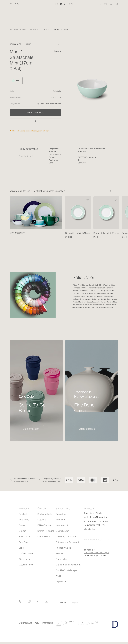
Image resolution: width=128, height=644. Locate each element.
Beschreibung (26, 156)
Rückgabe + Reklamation (69, 542)
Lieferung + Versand (66, 537)
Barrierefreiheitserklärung (68, 565)
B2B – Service (45, 525)
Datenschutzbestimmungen (96, 553)
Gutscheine (25, 559)
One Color (24, 542)
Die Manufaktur (45, 514)
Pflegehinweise (63, 548)
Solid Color (24, 537)
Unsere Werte (44, 537)
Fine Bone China (24, 522)
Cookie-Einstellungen (67, 570)
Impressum (62, 582)
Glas (21, 548)
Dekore (23, 531)
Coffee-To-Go (26, 553)
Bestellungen (62, 531)
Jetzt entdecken (31, 429)
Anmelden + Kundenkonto (63, 522)
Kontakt (60, 553)
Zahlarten (61, 514)
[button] (111, 191)
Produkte (23, 514)
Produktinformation (28, 149)
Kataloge (42, 520)
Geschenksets (26, 565)
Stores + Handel (46, 531)
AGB (58, 576)
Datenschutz (62, 559)
